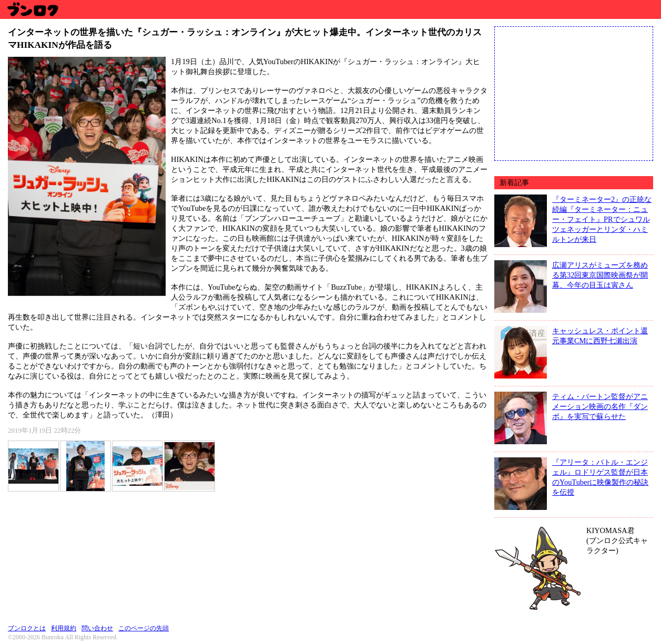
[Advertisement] (574, 93)
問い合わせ (97, 628)
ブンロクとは (27, 628)
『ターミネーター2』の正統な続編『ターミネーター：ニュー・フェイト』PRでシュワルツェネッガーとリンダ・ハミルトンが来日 (602, 219)
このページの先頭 (144, 628)
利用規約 (64, 628)
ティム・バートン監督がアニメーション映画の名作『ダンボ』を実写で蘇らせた (600, 406)
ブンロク (32, 9)
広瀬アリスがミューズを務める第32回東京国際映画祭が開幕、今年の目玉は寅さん (600, 275)
